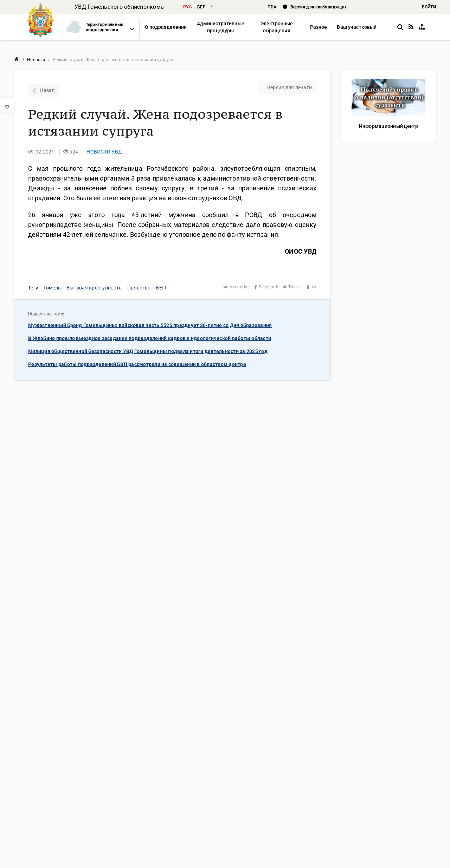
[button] (97, 27)
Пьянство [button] (139, 288)
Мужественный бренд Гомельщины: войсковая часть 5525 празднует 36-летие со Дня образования (150, 325)
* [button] (212, 7)
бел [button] (201, 7)
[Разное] (319, 27)
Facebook (267, 287)
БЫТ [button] (161, 288)
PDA (272, 7)
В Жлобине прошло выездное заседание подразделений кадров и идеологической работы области (150, 338)
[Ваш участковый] (357, 27)
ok (311, 287)
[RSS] (411, 27)
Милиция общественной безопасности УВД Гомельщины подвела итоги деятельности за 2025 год (148, 351)
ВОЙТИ (429, 7)
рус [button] (188, 7)
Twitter (293, 287)
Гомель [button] (52, 288)
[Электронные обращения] (277, 27)
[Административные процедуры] (220, 27)
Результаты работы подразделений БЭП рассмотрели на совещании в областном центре (137, 364)
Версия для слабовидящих (319, 7)
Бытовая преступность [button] (94, 288)
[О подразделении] (166, 27)
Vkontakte (237, 287)
